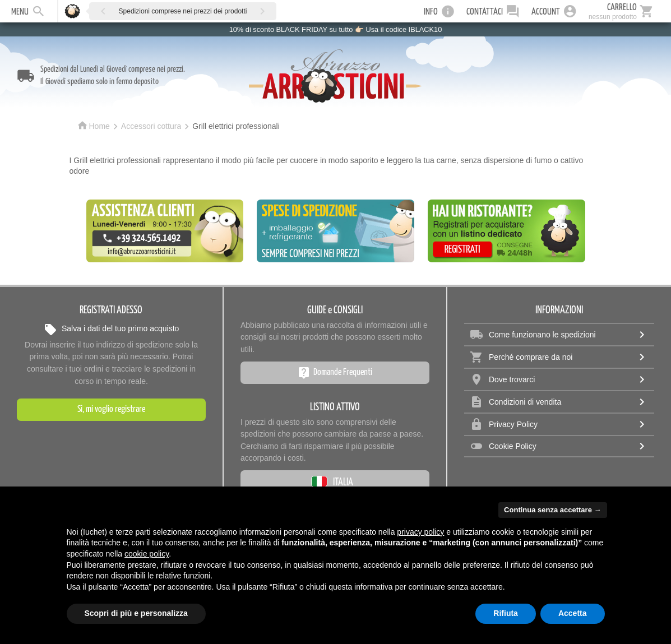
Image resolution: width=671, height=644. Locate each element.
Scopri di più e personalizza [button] (136, 613)
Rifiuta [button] (506, 613)
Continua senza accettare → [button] (552, 510)
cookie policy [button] (147, 554)
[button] (103, 11)
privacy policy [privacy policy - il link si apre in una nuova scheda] (420, 532)
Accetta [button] (573, 613)
